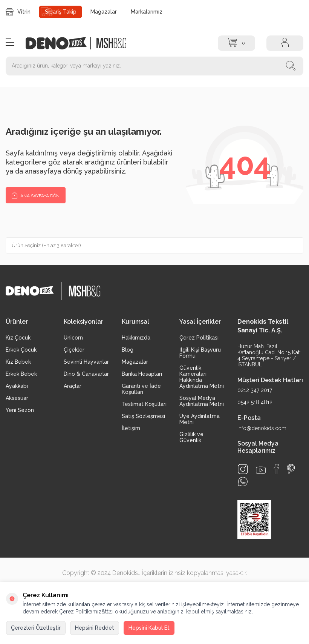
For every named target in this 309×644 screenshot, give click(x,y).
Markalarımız (147, 12)
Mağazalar (104, 12)
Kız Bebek (18, 362)
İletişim (131, 428)
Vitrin (18, 12)
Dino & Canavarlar (86, 374)
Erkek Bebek (21, 374)
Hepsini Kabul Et (149, 628)
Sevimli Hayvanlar (86, 362)
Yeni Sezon (20, 410)
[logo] (60, 43)
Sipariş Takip (61, 12)
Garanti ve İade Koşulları (141, 389)
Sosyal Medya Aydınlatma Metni (202, 401)
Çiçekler (74, 350)
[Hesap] (285, 43)
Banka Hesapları (142, 374)
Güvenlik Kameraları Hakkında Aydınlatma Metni (202, 377)
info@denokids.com (262, 428)
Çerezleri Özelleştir (36, 628)
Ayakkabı (17, 386)
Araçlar (73, 386)
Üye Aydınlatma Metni (200, 419)
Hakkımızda (136, 338)
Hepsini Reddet (95, 628)
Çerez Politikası (199, 338)
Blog (128, 350)
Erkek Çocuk (21, 350)
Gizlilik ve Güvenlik (191, 437)
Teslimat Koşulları (144, 404)
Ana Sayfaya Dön (36, 195)
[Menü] (10, 43)
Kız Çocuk (18, 338)
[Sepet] (236, 43)
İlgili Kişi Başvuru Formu (200, 353)
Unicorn (73, 338)
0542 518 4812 (255, 402)
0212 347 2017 (255, 390)
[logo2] (112, 43)
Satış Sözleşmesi (143, 416)
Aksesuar (17, 398)
